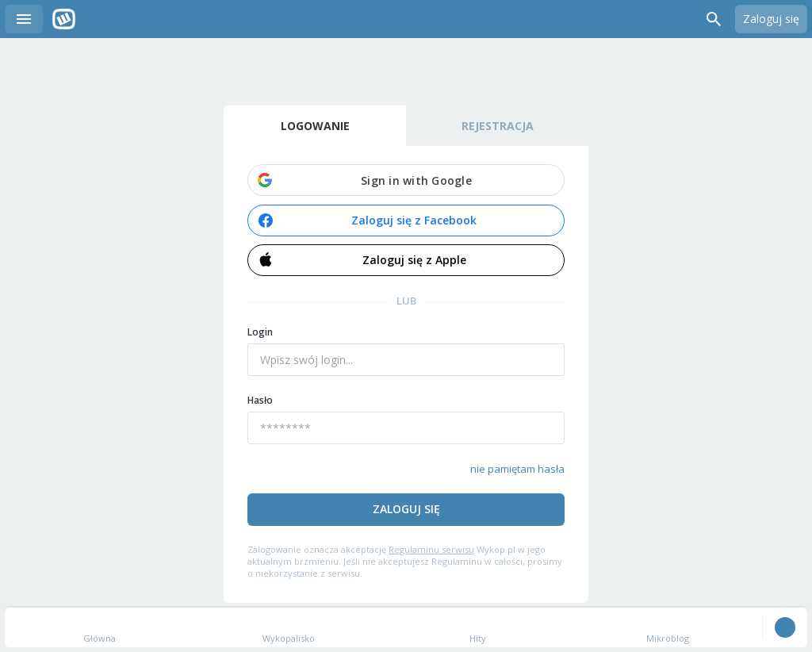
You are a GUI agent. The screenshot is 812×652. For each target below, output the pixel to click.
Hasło (260, 400)
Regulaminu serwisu (431, 549)
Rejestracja (498, 126)
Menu (24, 19)
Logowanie (315, 126)
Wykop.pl (64, 19)
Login (260, 332)
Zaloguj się (771, 19)
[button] (406, 180)
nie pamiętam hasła (517, 469)
